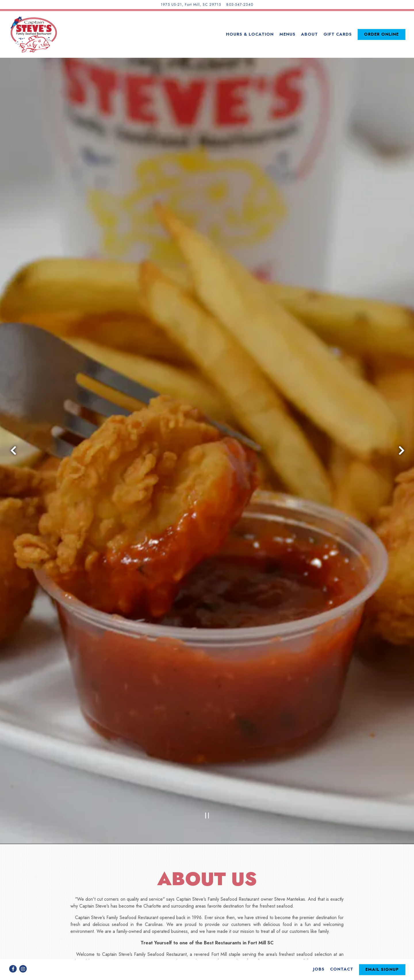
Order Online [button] (381, 34)
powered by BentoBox (207, 973)
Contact (342, 955)
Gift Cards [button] (338, 34)
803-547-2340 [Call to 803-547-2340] (240, 4)
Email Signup (382, 955)
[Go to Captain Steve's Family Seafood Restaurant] (191, 4)
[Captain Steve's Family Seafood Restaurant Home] (33, 34)
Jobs (319, 955)
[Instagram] (23, 955)
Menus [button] (287, 34)
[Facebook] (13, 955)
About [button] (309, 34)
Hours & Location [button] (250, 34)
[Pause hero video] (207, 744)
